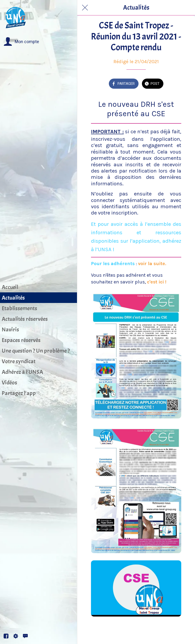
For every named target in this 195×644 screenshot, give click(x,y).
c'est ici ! (157, 282)
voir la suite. (152, 264)
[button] (21, 42)
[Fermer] (85, 8)
